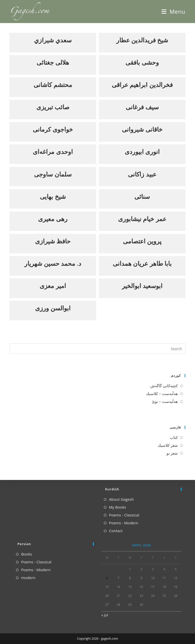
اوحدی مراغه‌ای (53, 151)
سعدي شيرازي (53, 40)
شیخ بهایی (53, 196)
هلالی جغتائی (53, 62)
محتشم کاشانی (53, 85)
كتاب (174, 437)
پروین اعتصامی (142, 241)
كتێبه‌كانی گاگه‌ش (164, 386)
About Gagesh (121, 499)
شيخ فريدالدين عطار (142, 40)
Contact (116, 531)
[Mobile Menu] (173, 11)
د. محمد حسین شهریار (53, 263)
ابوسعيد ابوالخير (142, 286)
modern (28, 578)
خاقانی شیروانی (142, 129)
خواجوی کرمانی (53, 129)
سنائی (142, 196)
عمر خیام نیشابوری (142, 219)
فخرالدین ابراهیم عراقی (142, 85)
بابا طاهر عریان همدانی (142, 263)
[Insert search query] (97, 349)
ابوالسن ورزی (53, 308)
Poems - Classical (124, 515)
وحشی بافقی (142, 62)
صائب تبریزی (53, 107)
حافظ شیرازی (53, 241)
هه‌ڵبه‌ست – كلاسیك (162, 393)
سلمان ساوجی (53, 174)
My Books (118, 507)
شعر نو (172, 453)
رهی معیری (53, 219)
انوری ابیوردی (142, 151)
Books (27, 554)
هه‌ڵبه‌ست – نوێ (165, 401)
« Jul (105, 615)
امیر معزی (53, 286)
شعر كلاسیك (168, 445)
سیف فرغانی (142, 107)
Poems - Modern (124, 523)
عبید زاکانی (142, 174)
